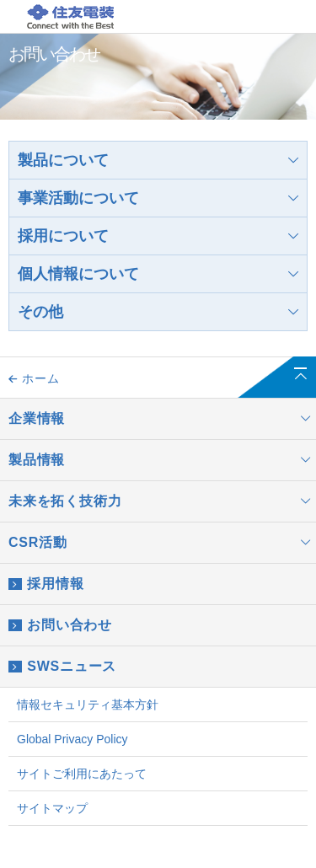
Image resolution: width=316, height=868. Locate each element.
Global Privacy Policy (72, 739)
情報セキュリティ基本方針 (88, 705)
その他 (158, 312)
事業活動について (158, 198)
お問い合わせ (60, 625)
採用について (158, 236)
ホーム (34, 378)
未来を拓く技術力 (162, 501)
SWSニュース (62, 667)
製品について (158, 160)
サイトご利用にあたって (82, 774)
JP (228, 18)
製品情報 (162, 460)
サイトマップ (52, 808)
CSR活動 (162, 543)
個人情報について (158, 274)
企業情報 (162, 419)
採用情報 (46, 584)
